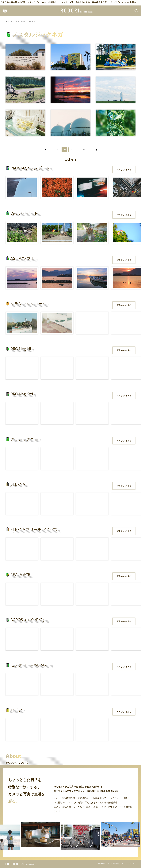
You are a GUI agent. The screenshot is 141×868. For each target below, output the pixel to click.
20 (84, 150)
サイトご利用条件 (113, 863)
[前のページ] (45, 150)
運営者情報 (101, 863)
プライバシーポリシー (129, 863)
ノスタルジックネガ (18, 21)
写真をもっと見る (124, 170)
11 (71, 150)
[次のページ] (96, 150)
